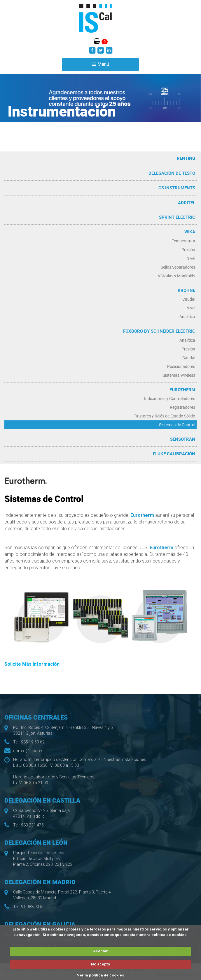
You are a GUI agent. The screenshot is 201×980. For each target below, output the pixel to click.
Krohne (186, 290)
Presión (188, 250)
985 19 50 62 (33, 742)
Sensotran (183, 439)
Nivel (191, 258)
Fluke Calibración (174, 454)
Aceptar (100, 951)
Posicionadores (181, 366)
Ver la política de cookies (100, 975)
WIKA (190, 232)
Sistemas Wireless (179, 375)
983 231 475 (32, 825)
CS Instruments (177, 188)
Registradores (182, 407)
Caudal (189, 299)
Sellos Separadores (178, 267)
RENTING (186, 158)
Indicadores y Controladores (170, 398)
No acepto (100, 964)
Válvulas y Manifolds (176, 276)
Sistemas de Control (177, 425)
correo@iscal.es (28, 751)
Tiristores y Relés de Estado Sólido (165, 416)
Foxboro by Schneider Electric (159, 331)
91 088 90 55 (33, 907)
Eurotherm (182, 389)
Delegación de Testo (172, 173)
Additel (187, 202)
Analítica (187, 317)
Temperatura (183, 241)
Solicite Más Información (32, 664)
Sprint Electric (177, 217)
